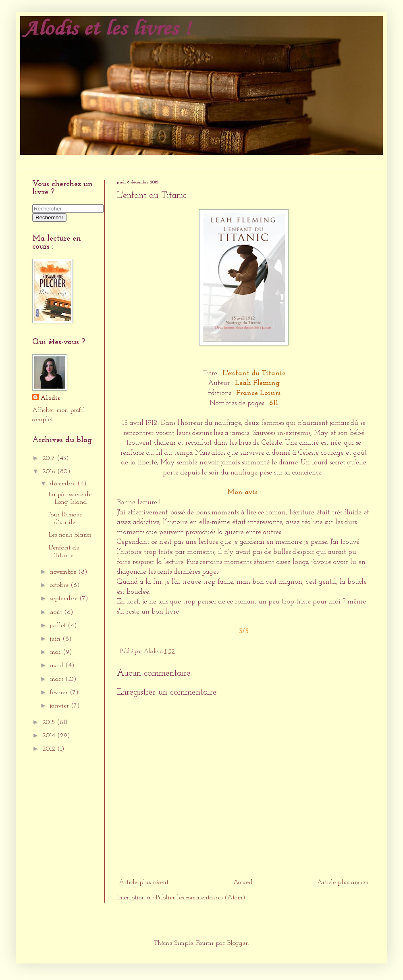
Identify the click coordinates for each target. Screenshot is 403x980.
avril (58, 666)
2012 (50, 749)
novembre (64, 572)
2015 (50, 722)
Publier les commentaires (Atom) (201, 898)
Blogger (238, 943)
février (60, 693)
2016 (50, 472)
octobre (60, 585)
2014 (50, 736)
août (57, 612)
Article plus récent (144, 882)
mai (56, 652)
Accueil (34, 161)
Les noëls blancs (70, 535)
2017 (50, 458)
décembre (64, 484)
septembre (65, 599)
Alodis (50, 398)
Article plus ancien (343, 882)
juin (56, 639)
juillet (59, 626)
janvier (60, 706)
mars (58, 679)
